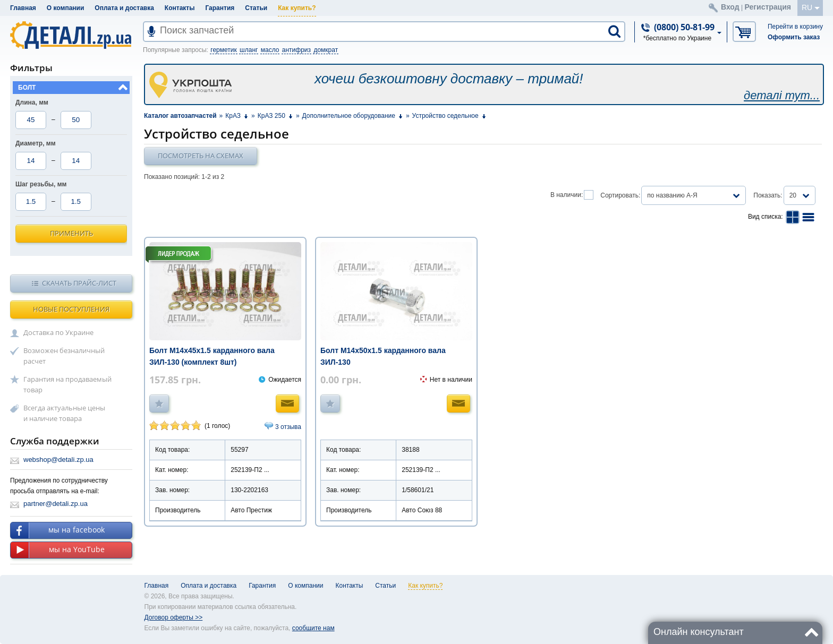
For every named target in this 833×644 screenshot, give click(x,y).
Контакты (180, 8)
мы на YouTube (58, 550)
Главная (23, 8)
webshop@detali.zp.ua (58, 460)
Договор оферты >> (174, 617)
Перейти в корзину (795, 27)
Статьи (256, 8)
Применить (71, 233)
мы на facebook (58, 530)
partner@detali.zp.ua (56, 504)
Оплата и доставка (124, 8)
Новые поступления (71, 309)
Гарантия (220, 8)
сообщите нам (313, 628)
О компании (66, 8)
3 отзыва (288, 427)
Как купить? (297, 8)
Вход (730, 7)
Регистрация (768, 7)
